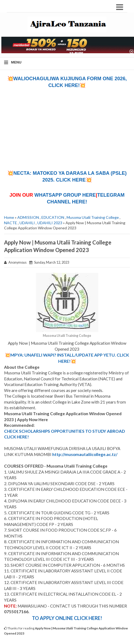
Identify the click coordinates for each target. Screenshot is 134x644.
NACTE (11, 223)
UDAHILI (27, 223)
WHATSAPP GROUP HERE (65, 195)
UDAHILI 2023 (50, 223)
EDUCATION (53, 217)
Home (9, 217)
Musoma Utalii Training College (93, 217)
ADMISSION (28, 217)
